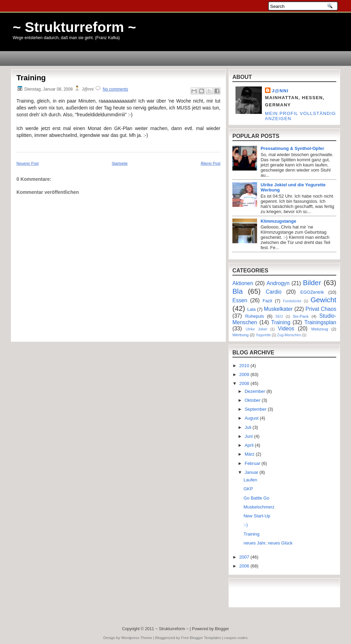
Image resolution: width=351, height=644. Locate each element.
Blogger (222, 629)
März (250, 454)
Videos (286, 329)
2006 (245, 566)
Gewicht (323, 300)
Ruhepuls (255, 316)
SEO (279, 317)
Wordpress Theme (137, 638)
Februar (253, 463)
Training (31, 78)
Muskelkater (278, 309)
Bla (238, 291)
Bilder (312, 283)
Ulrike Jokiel (257, 329)
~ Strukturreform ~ (74, 27)
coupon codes (236, 638)
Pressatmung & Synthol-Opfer (292, 148)
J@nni (280, 91)
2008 (245, 383)
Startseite (120, 163)
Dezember (256, 391)
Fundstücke (292, 301)
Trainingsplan (320, 322)
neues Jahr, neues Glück (268, 543)
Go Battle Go (256, 498)
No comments (116, 89)
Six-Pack (301, 316)
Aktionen (243, 283)
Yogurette (263, 335)
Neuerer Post (28, 163)
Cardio (274, 292)
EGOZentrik (312, 292)
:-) (245, 525)
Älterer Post (211, 163)
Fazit (267, 301)
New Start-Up (257, 516)
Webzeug (320, 329)
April (250, 445)
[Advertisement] (57, 323)
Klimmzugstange (278, 221)
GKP (248, 489)
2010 (245, 366)
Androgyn (278, 283)
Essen (240, 300)
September (256, 409)
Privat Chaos (321, 309)
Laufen (250, 480)
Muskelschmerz (259, 507)
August (252, 418)
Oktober (253, 400)
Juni (249, 436)
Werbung (240, 335)
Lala (251, 309)
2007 (245, 557)
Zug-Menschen (289, 335)
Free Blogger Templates (201, 638)
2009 (245, 374)
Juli (249, 427)
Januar (252, 472)
